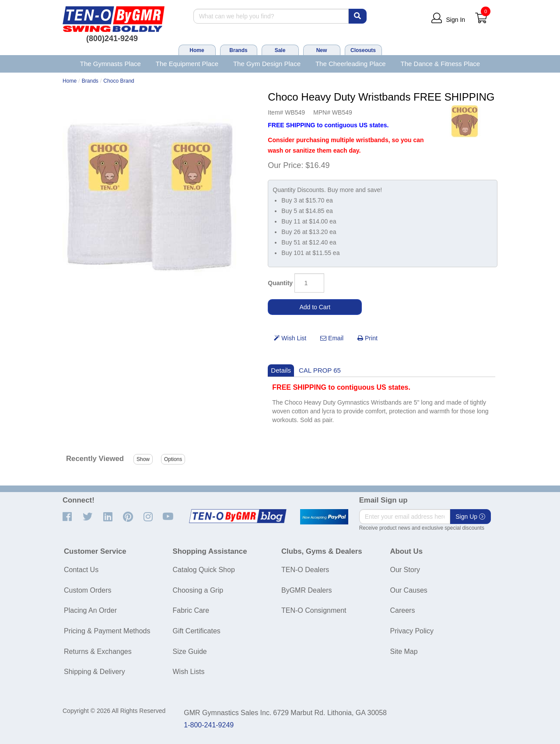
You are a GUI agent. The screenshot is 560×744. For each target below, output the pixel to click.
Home (197, 50)
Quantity (280, 283)
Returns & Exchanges (98, 651)
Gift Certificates (197, 631)
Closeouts (363, 50)
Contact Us (81, 570)
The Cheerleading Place (351, 64)
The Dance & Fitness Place (441, 64)
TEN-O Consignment (314, 610)
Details (281, 370)
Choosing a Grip (198, 590)
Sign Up (470, 517)
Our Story (405, 570)
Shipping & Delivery (94, 672)
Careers (403, 610)
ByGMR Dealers (307, 590)
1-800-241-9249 (209, 725)
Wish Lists (189, 672)
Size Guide (190, 651)
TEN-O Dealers (305, 570)
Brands (238, 50)
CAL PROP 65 (320, 370)
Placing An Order (90, 610)
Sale (280, 50)
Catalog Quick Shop (204, 570)
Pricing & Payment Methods (107, 631)
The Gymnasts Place (110, 64)
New (322, 50)
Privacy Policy (412, 631)
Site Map (404, 651)
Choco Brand (119, 81)
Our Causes (409, 590)
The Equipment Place (187, 64)
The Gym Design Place (267, 64)
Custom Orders (87, 590)
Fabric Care (191, 610)
